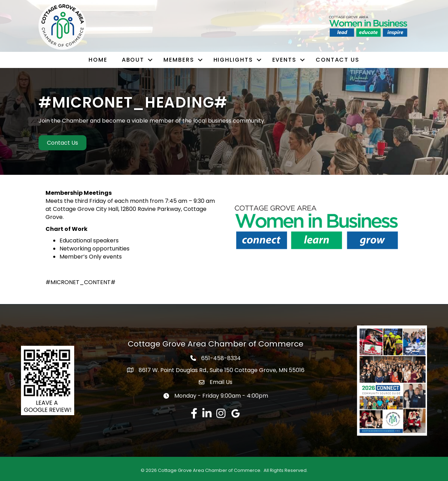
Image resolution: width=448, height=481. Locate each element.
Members (179, 60)
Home (98, 60)
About (133, 60)
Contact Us (338, 60)
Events (284, 60)
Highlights (233, 60)
